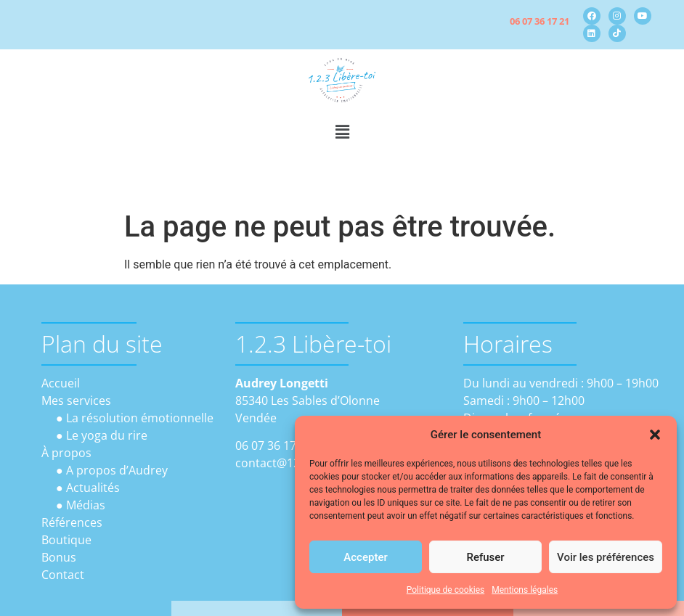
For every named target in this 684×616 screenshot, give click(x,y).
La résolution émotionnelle (140, 418)
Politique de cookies (445, 590)
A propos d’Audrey (117, 470)
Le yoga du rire (107, 435)
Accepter (365, 557)
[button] (655, 435)
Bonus (59, 557)
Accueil (61, 383)
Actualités (93, 488)
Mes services (76, 401)
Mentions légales (525, 590)
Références (72, 522)
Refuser (485, 557)
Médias (86, 505)
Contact (63, 575)
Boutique (66, 540)
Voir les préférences (606, 557)
